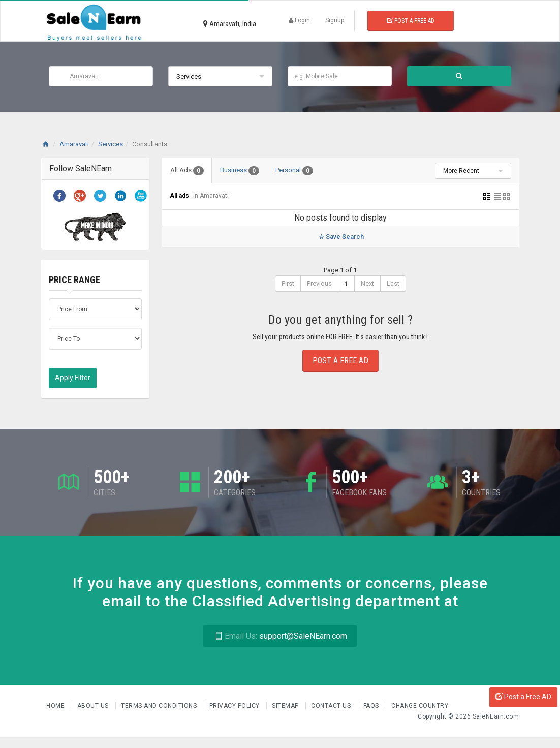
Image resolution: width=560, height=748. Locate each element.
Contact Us (332, 706)
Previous (319, 283)
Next (367, 283)
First (288, 283)
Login (299, 20)
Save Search (340, 237)
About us (94, 706)
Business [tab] (240, 171)
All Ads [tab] (187, 171)
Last (393, 283)
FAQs (372, 706)
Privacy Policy (236, 706)
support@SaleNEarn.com (280, 636)
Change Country (420, 706)
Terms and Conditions (160, 706)
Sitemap (286, 706)
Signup (335, 20)
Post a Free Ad (411, 21)
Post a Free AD (523, 697)
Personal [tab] (294, 171)
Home (56, 706)
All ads (180, 196)
